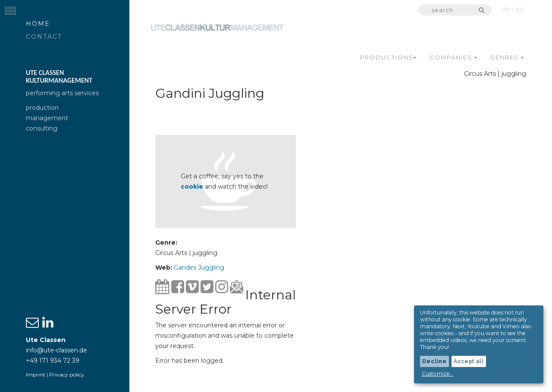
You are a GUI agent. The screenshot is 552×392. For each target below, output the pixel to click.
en (520, 9)
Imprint (36, 375)
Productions (388, 57)
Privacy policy (67, 375)
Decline (434, 361)
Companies (453, 57)
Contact (44, 37)
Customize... (438, 374)
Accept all (469, 361)
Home (38, 24)
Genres (507, 57)
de (506, 9)
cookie (192, 187)
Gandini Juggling (199, 268)
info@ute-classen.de (56, 350)
